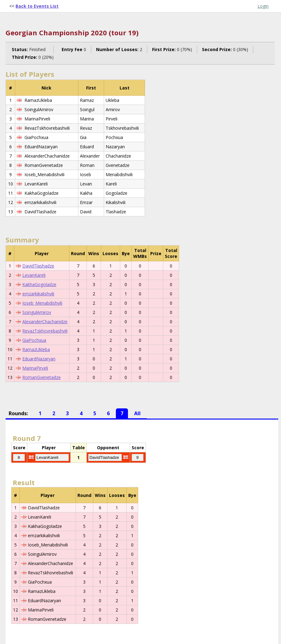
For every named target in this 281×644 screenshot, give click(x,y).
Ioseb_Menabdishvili (42, 303)
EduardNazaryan (39, 359)
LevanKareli (34, 275)
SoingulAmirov (37, 312)
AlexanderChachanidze (45, 322)
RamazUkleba (36, 349)
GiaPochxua (34, 340)
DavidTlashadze (38, 266)
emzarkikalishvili (38, 294)
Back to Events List (37, 6)
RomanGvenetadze (42, 377)
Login (263, 6)
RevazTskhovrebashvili (45, 331)
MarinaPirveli (35, 368)
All (137, 413)
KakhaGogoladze (39, 284)
